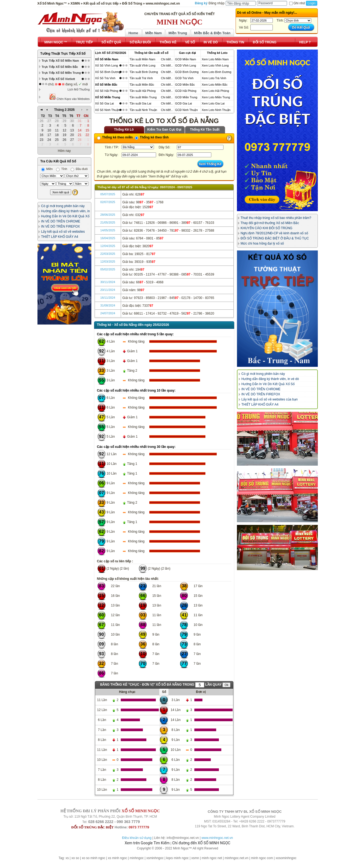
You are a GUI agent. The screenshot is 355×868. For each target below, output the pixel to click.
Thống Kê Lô (124, 130)
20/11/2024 (108, 290)
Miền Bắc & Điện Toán (212, 33)
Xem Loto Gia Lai (213, 103)
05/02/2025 (108, 269)
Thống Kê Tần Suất (205, 130)
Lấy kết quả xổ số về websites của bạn (270, 399)
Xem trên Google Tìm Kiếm (147, 843)
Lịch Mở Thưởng (79, 89)
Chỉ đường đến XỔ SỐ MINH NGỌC (201, 843)
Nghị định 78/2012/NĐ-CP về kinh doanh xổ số (274, 233)
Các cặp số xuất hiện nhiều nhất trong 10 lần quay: (136, 391)
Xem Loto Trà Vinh (214, 78)
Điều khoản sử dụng (137, 838)
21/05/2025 (108, 222)
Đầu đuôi (79, 169)
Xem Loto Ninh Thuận (216, 110)
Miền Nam (154, 33)
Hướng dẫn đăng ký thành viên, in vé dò (270, 379)
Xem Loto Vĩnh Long (215, 65)
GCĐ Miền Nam (186, 59)
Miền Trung (178, 33)
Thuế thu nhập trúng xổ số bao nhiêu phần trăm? (276, 218)
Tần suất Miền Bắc (142, 85)
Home (133, 33)
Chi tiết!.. (167, 59)
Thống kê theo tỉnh (152, 137)
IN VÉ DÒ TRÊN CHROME (61, 221)
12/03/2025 (108, 262)
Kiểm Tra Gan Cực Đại (164, 130)
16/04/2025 (108, 238)
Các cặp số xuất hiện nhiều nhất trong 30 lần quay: (136, 447)
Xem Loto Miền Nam (215, 59)
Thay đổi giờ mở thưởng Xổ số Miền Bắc (270, 223)
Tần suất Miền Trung (143, 97)
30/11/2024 (108, 282)
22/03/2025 (108, 254)
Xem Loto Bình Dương (216, 72)
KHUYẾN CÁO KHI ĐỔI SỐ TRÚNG (267, 228)
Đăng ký (201, 3)
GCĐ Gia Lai (184, 103)
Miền (47, 169)
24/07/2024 (108, 313)
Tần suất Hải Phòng (142, 91)
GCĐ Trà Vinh (184, 78)
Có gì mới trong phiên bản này (63, 206)
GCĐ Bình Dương (187, 72)
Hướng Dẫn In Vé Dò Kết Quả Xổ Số (268, 384)
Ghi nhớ (297, 3)
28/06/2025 (108, 215)
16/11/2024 (108, 298)
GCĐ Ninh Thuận (187, 110)
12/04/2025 (108, 246)
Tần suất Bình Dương (144, 72)
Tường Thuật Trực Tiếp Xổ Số (63, 54)
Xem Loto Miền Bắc (215, 85)
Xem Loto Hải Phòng (215, 91)
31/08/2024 (108, 305)
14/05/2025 (108, 230)
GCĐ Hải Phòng (186, 91)
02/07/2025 (108, 202)
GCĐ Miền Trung (186, 97)
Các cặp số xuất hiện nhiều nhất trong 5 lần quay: (135, 334)
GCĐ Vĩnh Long (186, 65)
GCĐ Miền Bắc (185, 85)
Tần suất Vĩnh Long (142, 65)
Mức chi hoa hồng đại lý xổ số (262, 243)
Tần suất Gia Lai (140, 103)
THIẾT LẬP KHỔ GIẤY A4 (60, 237)
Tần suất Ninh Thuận (143, 110)
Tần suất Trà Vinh (141, 78)
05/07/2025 (108, 194)
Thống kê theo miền (115, 137)
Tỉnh (62, 169)
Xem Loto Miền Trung (216, 97)
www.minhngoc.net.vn (217, 838)
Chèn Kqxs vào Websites (69, 97)
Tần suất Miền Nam (142, 59)
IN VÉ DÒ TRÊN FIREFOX (61, 226)
